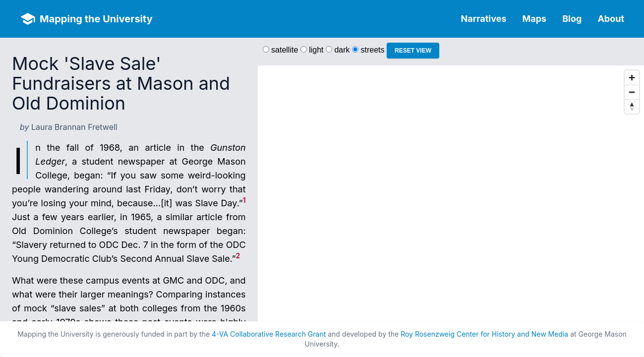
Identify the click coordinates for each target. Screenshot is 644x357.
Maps (535, 19)
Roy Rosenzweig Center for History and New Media (484, 334)
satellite (285, 50)
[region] (451, 207)
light (316, 50)
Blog (572, 19)
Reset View (413, 51)
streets (373, 50)
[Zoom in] (632, 78)
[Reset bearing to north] (632, 106)
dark (342, 50)
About (611, 19)
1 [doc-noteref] (244, 200)
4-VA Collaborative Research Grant (269, 334)
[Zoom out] (632, 92)
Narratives (484, 19)
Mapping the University (96, 19)
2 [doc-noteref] (238, 256)
